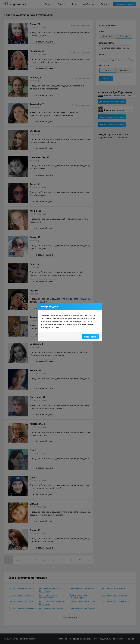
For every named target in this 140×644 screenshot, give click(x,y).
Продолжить (90, 337)
